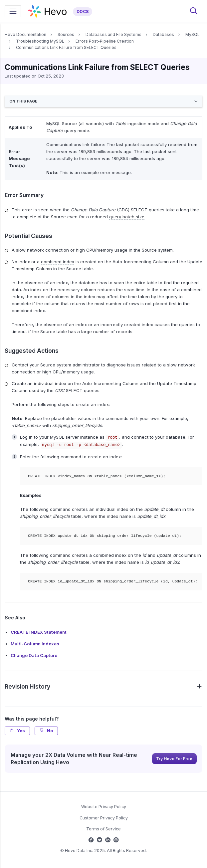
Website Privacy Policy (104, 807)
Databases (163, 34)
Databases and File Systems (113, 34)
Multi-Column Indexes (35, 644)
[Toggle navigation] (13, 11)
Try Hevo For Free (174, 759)
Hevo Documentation (25, 34)
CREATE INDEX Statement (39, 632)
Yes (17, 731)
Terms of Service (103, 829)
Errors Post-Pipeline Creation (105, 41)
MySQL (193, 34)
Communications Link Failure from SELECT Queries (66, 47)
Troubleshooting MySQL (40, 41)
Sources (66, 34)
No (46, 731)
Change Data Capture (34, 655)
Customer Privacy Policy (104, 818)
